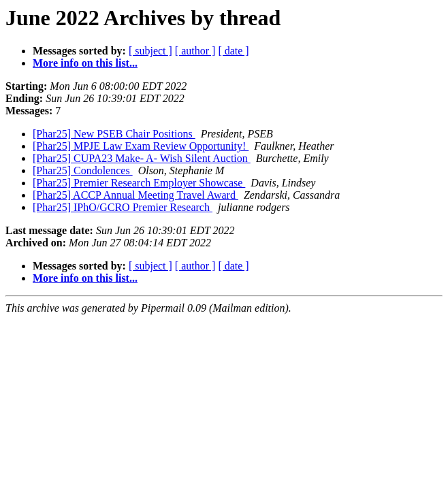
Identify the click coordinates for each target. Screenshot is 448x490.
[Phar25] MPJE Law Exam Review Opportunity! (141, 146)
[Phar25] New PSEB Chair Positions (114, 134)
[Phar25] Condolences (83, 170)
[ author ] (195, 51)
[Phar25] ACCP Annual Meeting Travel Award (135, 195)
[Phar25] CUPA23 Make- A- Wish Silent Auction (142, 158)
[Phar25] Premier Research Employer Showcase (139, 183)
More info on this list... (85, 63)
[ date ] (233, 51)
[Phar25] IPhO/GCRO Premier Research (123, 207)
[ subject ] (150, 51)
